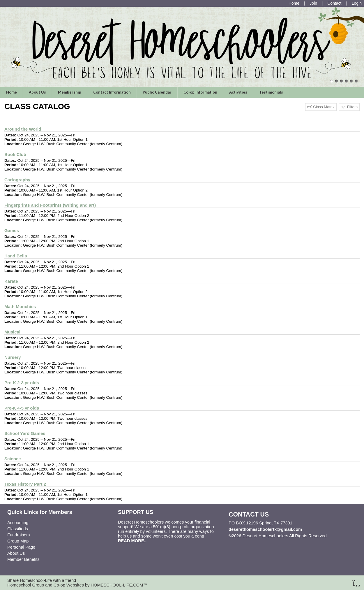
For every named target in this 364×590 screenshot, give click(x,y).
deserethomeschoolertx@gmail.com (265, 529)
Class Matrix (321, 107)
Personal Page (21, 547)
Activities (238, 92)
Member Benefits (23, 559)
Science (13, 459)
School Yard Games (25, 433)
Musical (12, 332)
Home (12, 92)
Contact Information (112, 92)
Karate (11, 281)
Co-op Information (200, 92)
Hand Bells (16, 256)
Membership (70, 92)
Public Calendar (157, 92)
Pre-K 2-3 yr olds (22, 383)
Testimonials (271, 92)
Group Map (18, 541)
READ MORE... (133, 541)
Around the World (23, 129)
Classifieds (18, 529)
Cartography (17, 180)
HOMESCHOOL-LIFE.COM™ (119, 585)
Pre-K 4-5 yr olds (22, 408)
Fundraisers (18, 535)
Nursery (13, 357)
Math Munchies (20, 307)
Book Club (15, 154)
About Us (37, 92)
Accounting (18, 523)
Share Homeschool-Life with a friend (42, 580)
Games (12, 230)
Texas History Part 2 (25, 484)
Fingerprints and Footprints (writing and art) (50, 205)
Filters (349, 107)
